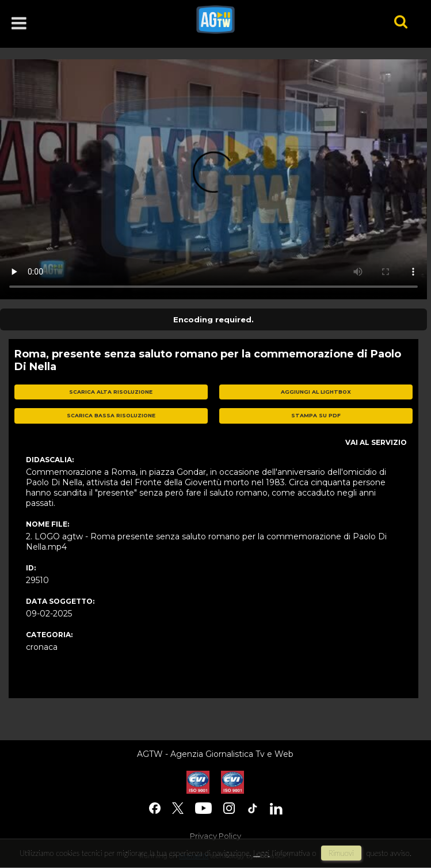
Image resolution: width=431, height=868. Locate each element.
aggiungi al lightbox (316, 392)
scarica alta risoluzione (111, 392)
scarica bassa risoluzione (111, 415)
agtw (279, 20)
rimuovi (341, 853)
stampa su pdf (316, 415)
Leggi (261, 853)
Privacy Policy (215, 836)
